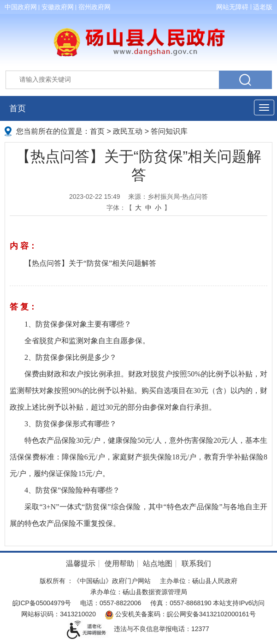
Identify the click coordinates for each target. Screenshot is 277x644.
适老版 (263, 7)
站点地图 (158, 563)
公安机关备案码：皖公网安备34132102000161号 (180, 614)
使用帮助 (119, 563)
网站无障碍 (232, 7)
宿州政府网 (94, 7)
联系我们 (196, 563)
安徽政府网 (58, 7)
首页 (18, 108)
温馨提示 (81, 563)
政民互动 (128, 131)
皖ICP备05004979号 (42, 603)
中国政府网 (21, 7)
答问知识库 (169, 131)
